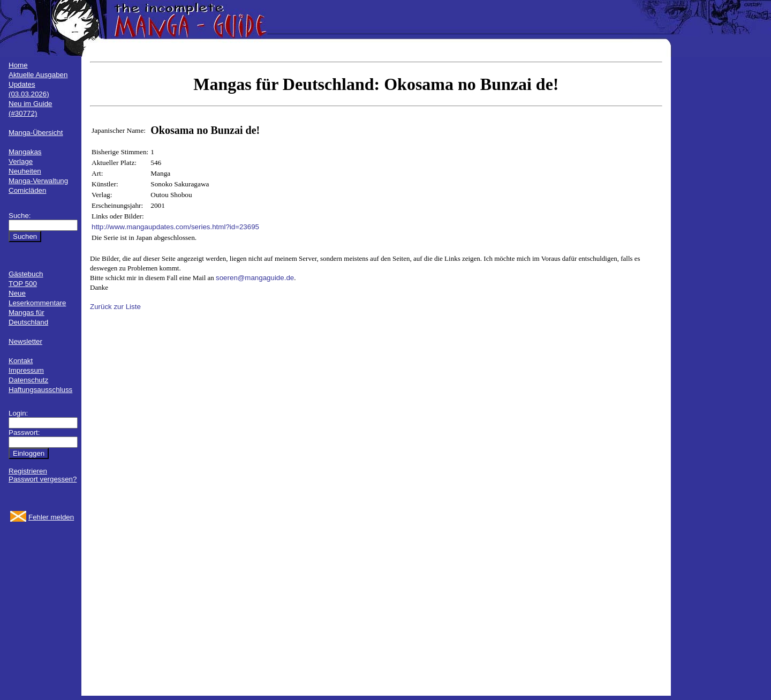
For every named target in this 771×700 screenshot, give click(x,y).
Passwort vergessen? (43, 479)
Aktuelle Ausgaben (38, 75)
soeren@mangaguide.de (255, 278)
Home (18, 65)
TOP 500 (23, 284)
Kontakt (21, 361)
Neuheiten (25, 171)
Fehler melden (51, 517)
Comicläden (27, 190)
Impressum (26, 370)
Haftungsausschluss (40, 390)
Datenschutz (28, 380)
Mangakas (25, 152)
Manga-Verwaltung (38, 181)
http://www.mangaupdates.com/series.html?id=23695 (175, 227)
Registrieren (28, 471)
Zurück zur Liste (115, 307)
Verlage (21, 161)
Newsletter (25, 341)
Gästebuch (26, 274)
